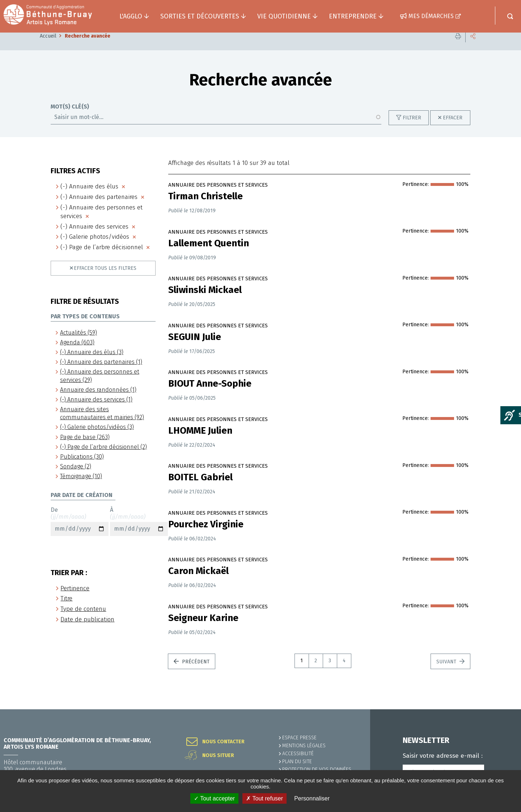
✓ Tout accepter (214, 798)
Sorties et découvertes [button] (200, 16)
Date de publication (87, 630)
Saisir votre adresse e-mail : (443, 756)
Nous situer (218, 756)
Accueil (48, 47)
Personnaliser (312, 798)
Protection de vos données (317, 770)
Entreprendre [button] (353, 16)
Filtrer (412, 129)
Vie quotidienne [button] (284, 16)
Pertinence (75, 599)
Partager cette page (473, 47)
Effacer (453, 129)
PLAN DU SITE (297, 762)
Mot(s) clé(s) (70, 118)
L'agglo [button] (131, 16)
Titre (66, 609)
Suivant (447, 673)
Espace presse (299, 738)
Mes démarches (431, 16)
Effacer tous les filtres (105, 279)
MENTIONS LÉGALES (304, 746)
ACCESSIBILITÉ (298, 754)
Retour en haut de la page (499, 709)
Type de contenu (83, 620)
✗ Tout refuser (264, 798)
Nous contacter (223, 742)
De (80, 532)
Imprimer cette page (458, 47)
